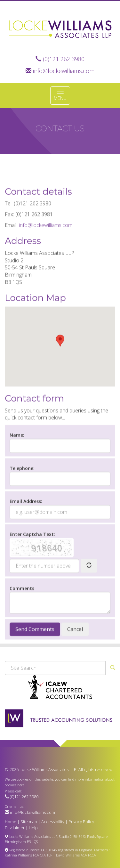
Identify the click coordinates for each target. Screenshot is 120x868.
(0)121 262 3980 (64, 59)
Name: (17, 452)
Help (33, 828)
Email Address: (26, 519)
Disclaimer (15, 828)
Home (11, 822)
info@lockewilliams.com (64, 71)
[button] (60, 357)
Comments (22, 605)
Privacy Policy (81, 822)
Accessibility (53, 822)
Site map (29, 822)
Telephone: (22, 485)
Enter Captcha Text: (32, 552)
